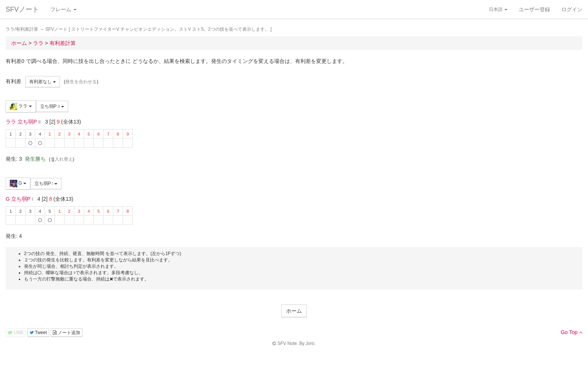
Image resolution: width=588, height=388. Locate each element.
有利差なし (43, 82)
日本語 (498, 9)
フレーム (63, 9)
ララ (21, 106)
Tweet (38, 333)
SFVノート (22, 9)
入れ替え (61, 159)
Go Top (571, 332)
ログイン (572, 9)
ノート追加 (67, 333)
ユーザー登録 (534, 9)
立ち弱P (52, 106)
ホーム (294, 311)
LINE (16, 333)
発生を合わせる (81, 82)
